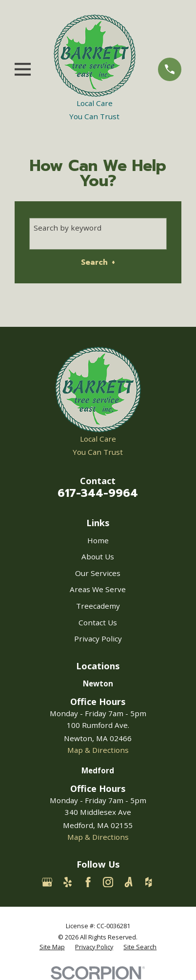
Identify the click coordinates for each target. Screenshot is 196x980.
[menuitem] (52, 947)
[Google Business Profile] (47, 882)
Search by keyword (68, 228)
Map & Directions (98, 750)
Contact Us (98, 622)
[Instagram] (108, 882)
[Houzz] (148, 882)
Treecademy (98, 606)
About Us (98, 556)
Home (98, 540)
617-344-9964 (98, 493)
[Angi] (128, 882)
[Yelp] (68, 882)
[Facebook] (88, 882)
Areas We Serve (98, 589)
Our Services (98, 573)
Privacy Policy (98, 639)
